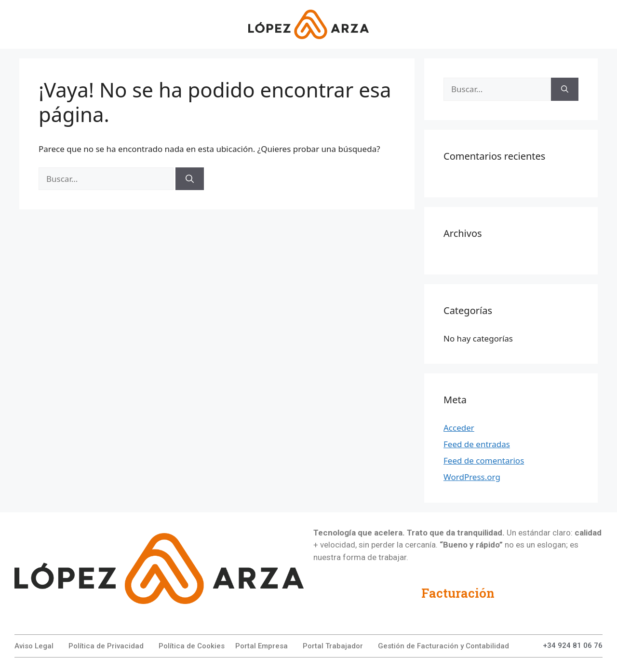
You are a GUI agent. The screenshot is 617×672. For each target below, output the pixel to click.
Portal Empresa (262, 646)
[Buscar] (190, 179)
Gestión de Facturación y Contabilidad (443, 646)
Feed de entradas (477, 444)
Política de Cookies (192, 646)
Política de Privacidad (106, 646)
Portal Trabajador (333, 646)
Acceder (459, 428)
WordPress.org (472, 477)
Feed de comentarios (484, 460)
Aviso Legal (34, 646)
